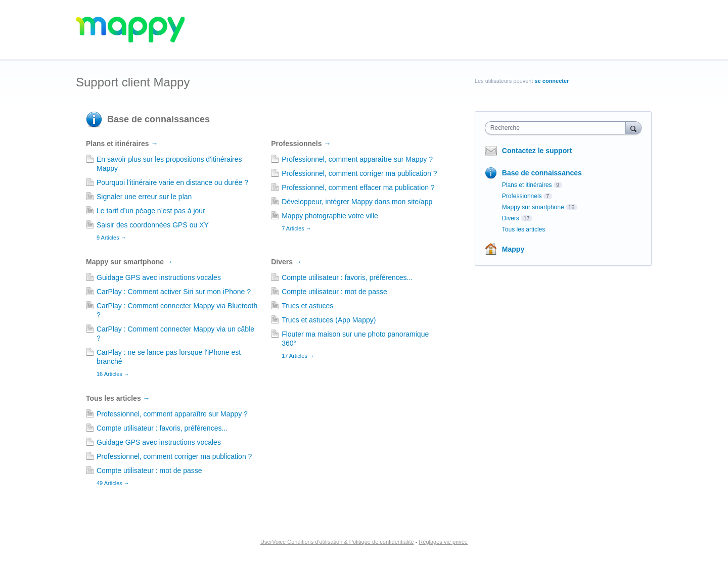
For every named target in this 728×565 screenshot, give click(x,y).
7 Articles (297, 228)
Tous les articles (118, 398)
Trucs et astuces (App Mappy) (329, 320)
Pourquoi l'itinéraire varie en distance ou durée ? (172, 182)
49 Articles (113, 483)
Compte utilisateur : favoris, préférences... (347, 277)
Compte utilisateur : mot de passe (334, 292)
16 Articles (113, 374)
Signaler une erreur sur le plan (144, 197)
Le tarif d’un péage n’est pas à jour (151, 211)
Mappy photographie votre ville (330, 216)
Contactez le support (537, 151)
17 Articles (298, 356)
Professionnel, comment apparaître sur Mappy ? (357, 159)
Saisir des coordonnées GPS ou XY (153, 225)
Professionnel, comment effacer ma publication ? (358, 187)
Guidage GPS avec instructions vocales (159, 277)
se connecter (552, 81)
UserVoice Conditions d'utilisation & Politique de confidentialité (337, 542)
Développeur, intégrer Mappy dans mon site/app (357, 202)
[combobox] (558, 128)
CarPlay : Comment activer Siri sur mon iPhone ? (174, 292)
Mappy (513, 249)
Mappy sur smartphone (129, 262)
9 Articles (111, 238)
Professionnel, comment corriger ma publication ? (359, 173)
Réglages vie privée (443, 542)
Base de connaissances (158, 119)
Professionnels (301, 144)
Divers (286, 262)
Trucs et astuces (307, 306)
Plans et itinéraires (122, 144)
